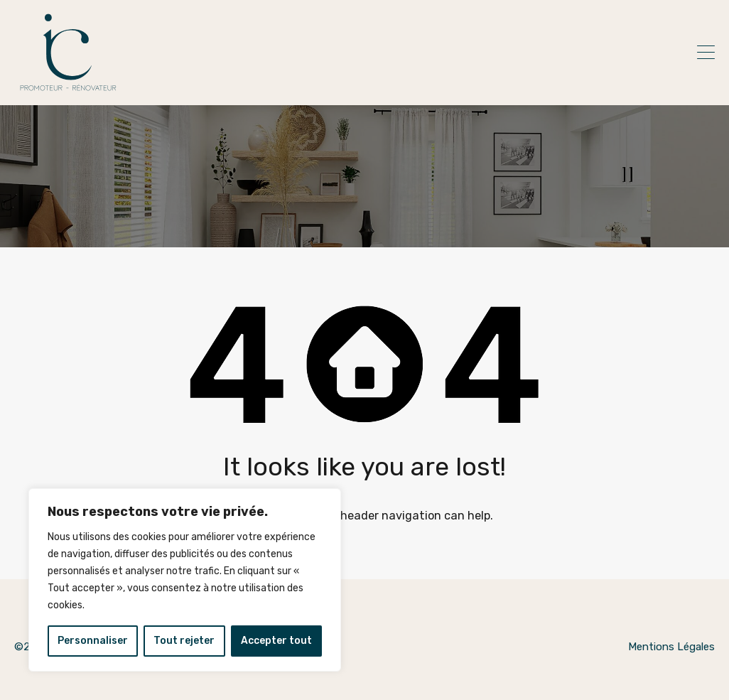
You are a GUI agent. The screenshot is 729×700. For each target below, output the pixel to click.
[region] (185, 580)
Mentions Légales (671, 647)
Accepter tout (276, 641)
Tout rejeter (184, 641)
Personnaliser (93, 641)
